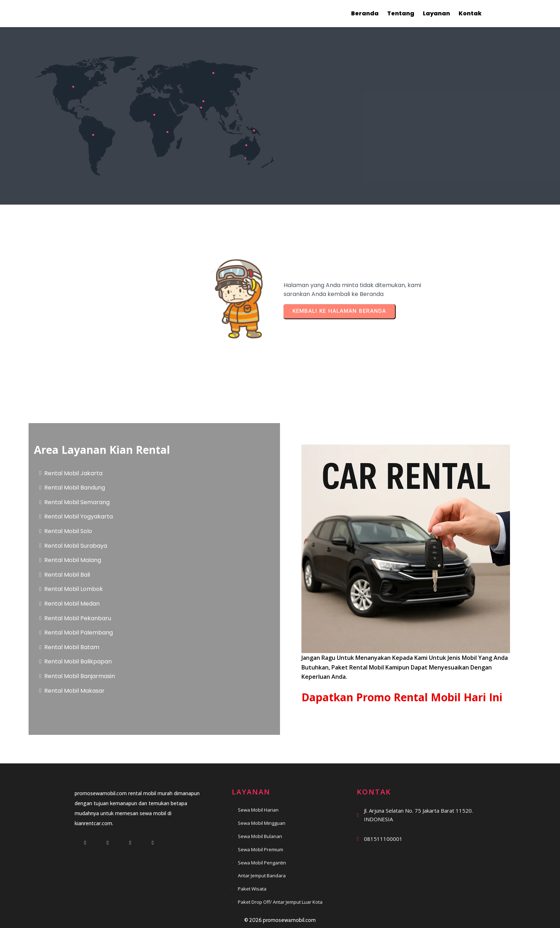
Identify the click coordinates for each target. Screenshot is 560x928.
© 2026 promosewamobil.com (280, 920)
